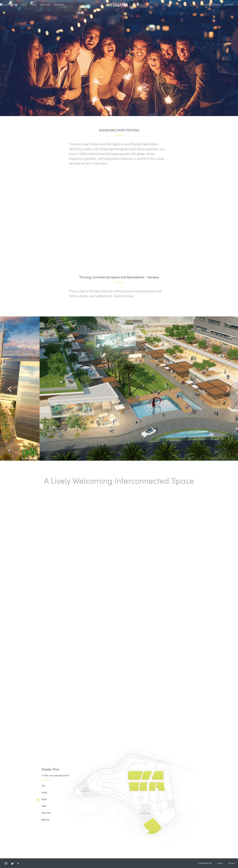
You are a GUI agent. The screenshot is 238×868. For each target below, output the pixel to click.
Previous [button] (10, 389)
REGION (204, 5)
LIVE (5, 5)
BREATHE (59, 5)
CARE (34, 5)
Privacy (232, 863)
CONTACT (230, 5)
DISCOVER (45, 5)
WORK (14, 5)
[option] (119, 389)
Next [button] (228, 389)
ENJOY (24, 5)
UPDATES (217, 5)
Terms (220, 863)
